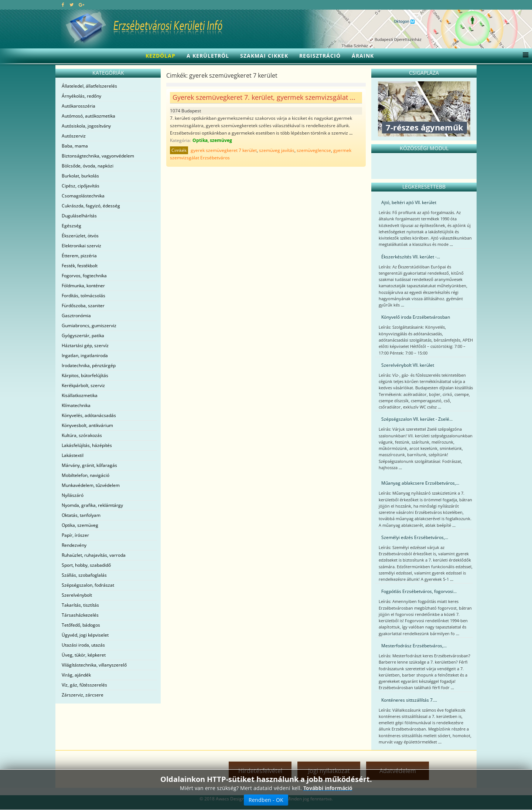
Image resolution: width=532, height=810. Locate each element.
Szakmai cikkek (264, 56)
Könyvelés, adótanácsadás (89, 415)
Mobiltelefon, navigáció (86, 475)
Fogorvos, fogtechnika (84, 276)
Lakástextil (73, 455)
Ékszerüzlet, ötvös (80, 236)
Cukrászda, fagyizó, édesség (91, 206)
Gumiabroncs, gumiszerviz (89, 326)
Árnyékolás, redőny (81, 96)
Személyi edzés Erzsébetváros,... (415, 537)
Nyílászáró (73, 495)
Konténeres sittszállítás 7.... (409, 700)
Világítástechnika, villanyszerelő (94, 665)
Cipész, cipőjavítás (81, 186)
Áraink (363, 56)
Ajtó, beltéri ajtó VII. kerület (409, 202)
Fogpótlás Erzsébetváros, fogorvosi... (419, 591)
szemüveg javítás (277, 150)
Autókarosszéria (79, 106)
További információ (328, 788)
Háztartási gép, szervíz (85, 345)
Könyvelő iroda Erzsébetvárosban (416, 317)
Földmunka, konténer (83, 286)
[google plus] (81, 5)
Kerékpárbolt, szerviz (83, 385)
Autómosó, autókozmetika (88, 116)
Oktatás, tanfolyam (81, 515)
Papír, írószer (75, 535)
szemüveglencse (314, 150)
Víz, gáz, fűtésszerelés (84, 685)
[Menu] (524, 56)
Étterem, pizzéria (79, 256)
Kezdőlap (161, 56)
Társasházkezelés (80, 615)
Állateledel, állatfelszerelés (89, 86)
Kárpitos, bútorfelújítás (85, 375)
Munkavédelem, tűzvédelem (91, 485)
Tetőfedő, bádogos (81, 625)
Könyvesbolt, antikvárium (87, 425)
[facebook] (63, 5)
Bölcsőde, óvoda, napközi (88, 166)
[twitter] (71, 5)
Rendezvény (74, 545)
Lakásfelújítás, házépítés (87, 445)
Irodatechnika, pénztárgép (89, 365)
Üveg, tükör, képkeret (84, 655)
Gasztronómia (76, 316)
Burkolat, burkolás (80, 176)
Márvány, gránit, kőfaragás (89, 465)
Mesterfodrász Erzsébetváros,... (414, 646)
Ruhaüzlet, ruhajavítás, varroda (94, 555)
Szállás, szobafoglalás (84, 575)
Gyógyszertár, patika (83, 335)
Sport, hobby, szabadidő (86, 565)
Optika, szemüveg (80, 525)
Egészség (71, 226)
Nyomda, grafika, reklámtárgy (92, 505)
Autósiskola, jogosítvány (86, 126)
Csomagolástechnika (83, 196)
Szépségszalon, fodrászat (88, 585)
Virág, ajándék (76, 675)
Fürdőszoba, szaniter (83, 306)
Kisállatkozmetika (80, 395)
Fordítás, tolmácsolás (83, 296)
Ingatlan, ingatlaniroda (85, 355)
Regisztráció (320, 56)
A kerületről (208, 56)
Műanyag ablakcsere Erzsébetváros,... (420, 483)
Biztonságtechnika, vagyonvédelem (98, 156)
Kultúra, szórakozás (82, 435)
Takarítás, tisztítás (80, 605)
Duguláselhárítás (79, 216)
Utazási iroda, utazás (83, 645)
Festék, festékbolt (80, 266)
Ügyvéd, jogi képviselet (85, 635)
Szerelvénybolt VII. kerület (408, 365)
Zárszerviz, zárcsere (83, 695)
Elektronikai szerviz (81, 246)
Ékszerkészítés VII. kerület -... (411, 257)
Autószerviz (74, 136)
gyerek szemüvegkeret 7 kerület (224, 150)
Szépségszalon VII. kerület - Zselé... (417, 419)
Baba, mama (75, 146)
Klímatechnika (76, 405)
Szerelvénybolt (77, 595)
